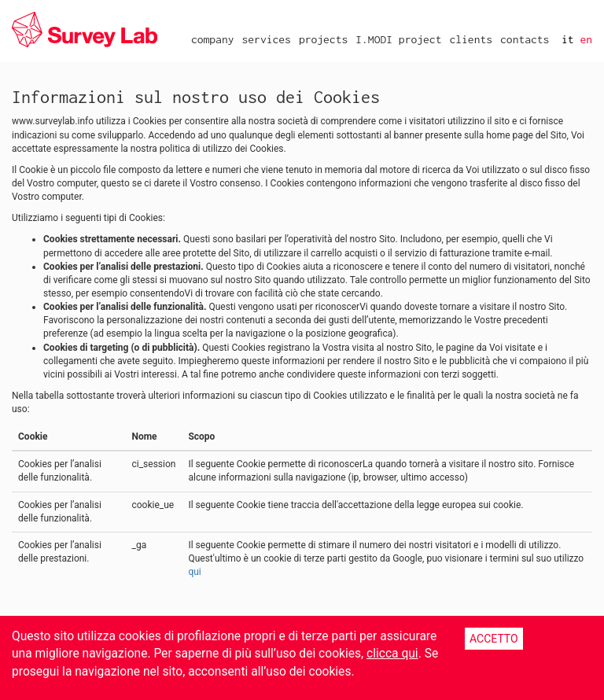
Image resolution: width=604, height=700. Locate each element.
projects (323, 39)
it (568, 39)
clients (471, 39)
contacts (525, 39)
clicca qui (392, 654)
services (266, 39)
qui (194, 572)
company (213, 39)
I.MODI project (398, 39)
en (586, 39)
